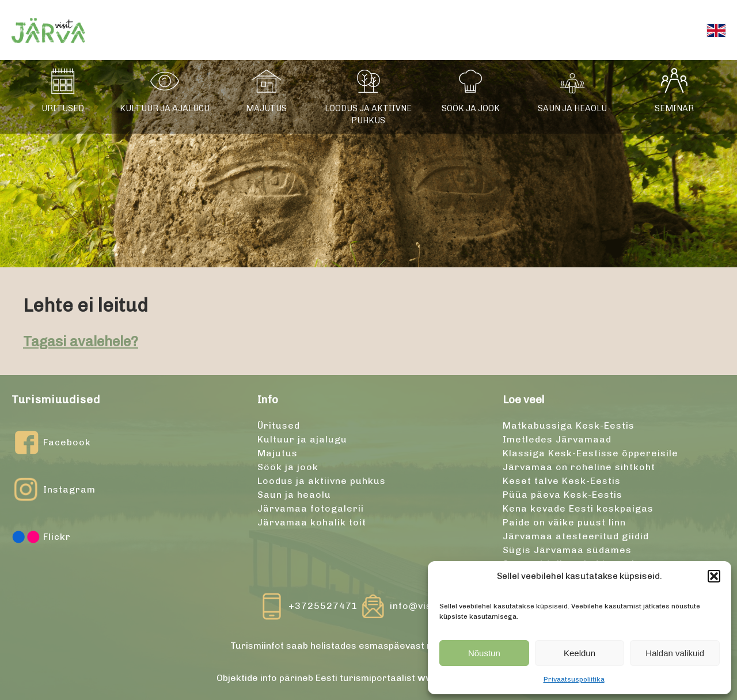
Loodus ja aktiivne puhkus (368, 115)
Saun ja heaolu (572, 108)
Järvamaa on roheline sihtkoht (579, 467)
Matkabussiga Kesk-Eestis (569, 425)
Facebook (51, 442)
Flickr (41, 537)
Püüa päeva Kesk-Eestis (563, 495)
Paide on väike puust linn (564, 522)
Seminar (674, 108)
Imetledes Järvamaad (557, 439)
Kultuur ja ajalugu (165, 108)
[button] (714, 576)
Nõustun (484, 653)
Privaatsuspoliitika (574, 679)
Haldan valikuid (675, 653)
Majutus (266, 108)
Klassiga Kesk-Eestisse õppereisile (590, 453)
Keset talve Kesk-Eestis (562, 481)
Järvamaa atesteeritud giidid (576, 536)
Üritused (63, 108)
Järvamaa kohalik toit (312, 522)
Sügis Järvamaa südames (567, 550)
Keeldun (580, 653)
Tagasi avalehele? (81, 341)
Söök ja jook (471, 108)
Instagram (54, 490)
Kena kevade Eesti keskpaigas (578, 508)
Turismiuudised (56, 400)
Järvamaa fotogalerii (311, 508)
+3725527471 (323, 606)
